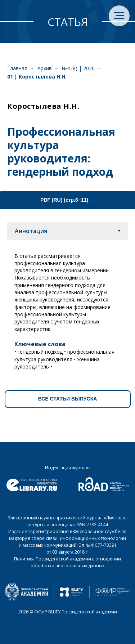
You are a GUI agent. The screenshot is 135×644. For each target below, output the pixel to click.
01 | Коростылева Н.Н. (37, 77)
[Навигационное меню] (119, 16)
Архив (45, 68)
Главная (17, 68)
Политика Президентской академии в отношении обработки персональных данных (67, 562)
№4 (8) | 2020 (78, 68)
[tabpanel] (67, 309)
